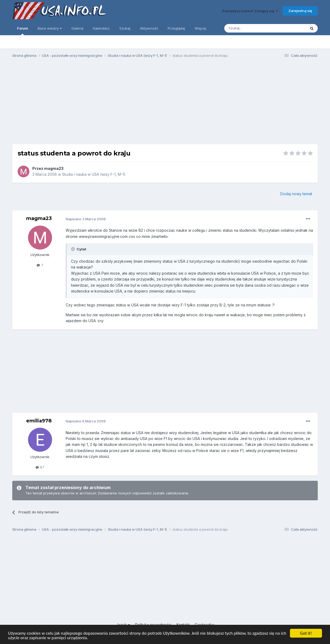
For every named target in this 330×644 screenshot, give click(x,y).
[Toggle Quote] (73, 249)
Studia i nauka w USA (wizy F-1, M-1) (94, 174)
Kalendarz (101, 28)
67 (40, 467)
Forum (23, 31)
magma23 (54, 168)
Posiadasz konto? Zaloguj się (250, 11)
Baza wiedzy (50, 28)
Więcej (200, 28)
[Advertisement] (165, 103)
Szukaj (125, 28)
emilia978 (39, 421)
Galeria (77, 28)
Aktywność (149, 28)
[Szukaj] (252, 28)
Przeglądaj (176, 28)
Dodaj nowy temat (296, 194)
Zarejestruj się (300, 11)
